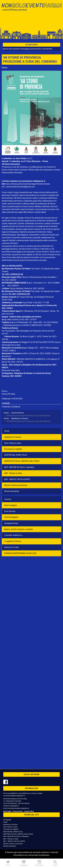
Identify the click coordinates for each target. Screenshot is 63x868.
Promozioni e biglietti (13, 449)
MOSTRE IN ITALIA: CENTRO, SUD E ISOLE (22, 461)
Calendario (39, 863)
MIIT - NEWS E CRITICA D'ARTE (17, 479)
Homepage (7, 820)
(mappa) (55, 348)
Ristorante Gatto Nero (11, 370)
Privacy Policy (17, 811)
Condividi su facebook (11, 407)
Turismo (8, 499)
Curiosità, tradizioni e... (14, 535)
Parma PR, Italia (8, 394)
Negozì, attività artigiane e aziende (19, 529)
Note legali (7, 811)
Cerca (55, 863)
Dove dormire (10, 511)
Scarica (13, 322)
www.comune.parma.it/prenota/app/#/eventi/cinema (28, 184)
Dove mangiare (11, 505)
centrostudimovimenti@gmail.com (20, 187)
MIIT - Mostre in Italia (13, 473)
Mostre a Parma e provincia (16, 485)
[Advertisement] (31, 20)
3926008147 (14, 806)
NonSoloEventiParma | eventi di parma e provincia (31, 7)
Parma (5, 68)
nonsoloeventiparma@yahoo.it (14, 796)
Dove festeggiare (11, 517)
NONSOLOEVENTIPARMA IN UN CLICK (20, 553)
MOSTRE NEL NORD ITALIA (16, 455)
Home (8, 863)
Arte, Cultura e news (13, 443)
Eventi (7, 431)
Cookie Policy (29, 811)
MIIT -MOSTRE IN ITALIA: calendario (19, 467)
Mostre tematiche (12, 491)
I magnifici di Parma (13, 541)
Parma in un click (11, 547)
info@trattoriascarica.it (12, 325)
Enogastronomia (11, 523)
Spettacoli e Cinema (13, 437)
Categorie (24, 863)
